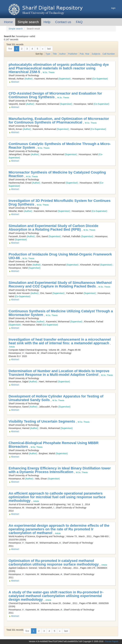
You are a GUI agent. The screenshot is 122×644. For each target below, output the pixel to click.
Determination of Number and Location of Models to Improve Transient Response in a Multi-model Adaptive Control (59, 373)
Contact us (63, 22)
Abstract (15, 82)
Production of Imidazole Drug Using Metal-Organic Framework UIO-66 (60, 256)
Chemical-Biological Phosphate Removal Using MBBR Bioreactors (54, 445)
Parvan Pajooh (112, 641)
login (113, 8)
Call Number (109, 54)
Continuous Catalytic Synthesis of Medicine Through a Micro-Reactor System (60, 146)
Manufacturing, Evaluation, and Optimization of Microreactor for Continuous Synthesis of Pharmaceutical (59, 120)
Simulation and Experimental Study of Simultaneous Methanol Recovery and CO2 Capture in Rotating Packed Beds (60, 284)
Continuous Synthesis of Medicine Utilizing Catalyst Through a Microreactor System (61, 313)
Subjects (96, 54)
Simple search (28, 22)
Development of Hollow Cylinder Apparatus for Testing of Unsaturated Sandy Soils (56, 398)
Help (47, 22)
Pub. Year (85, 54)
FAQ (79, 22)
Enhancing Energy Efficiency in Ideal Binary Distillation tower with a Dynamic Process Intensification (60, 470)
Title (55, 54)
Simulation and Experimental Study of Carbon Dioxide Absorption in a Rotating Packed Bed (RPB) (53, 228)
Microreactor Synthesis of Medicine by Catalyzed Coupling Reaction (57, 174)
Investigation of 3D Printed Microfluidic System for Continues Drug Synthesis (60, 202)
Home (8, 22)
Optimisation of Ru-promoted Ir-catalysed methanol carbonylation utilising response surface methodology (54, 563)
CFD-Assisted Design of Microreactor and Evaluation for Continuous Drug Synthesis (55, 95)
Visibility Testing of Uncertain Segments (42, 421)
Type (48, 54)
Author (63, 54)
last (49, 49)
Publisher (73, 54)
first (10, 49)
